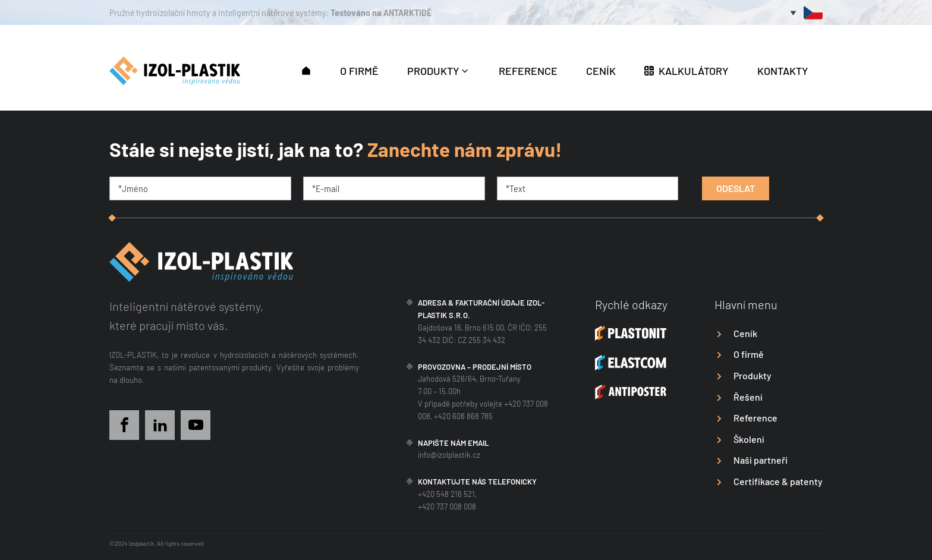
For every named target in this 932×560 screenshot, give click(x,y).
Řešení (748, 397)
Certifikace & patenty (778, 481)
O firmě (749, 354)
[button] (306, 70)
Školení (749, 439)
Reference (755, 418)
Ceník (745, 333)
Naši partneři (761, 460)
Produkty (752, 375)
